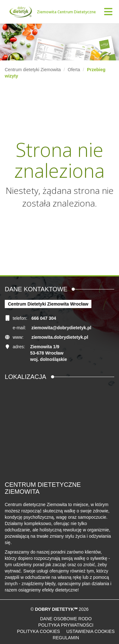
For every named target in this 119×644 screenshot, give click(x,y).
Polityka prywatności (66, 625)
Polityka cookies (39, 631)
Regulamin (66, 638)
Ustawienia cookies (90, 631)
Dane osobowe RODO (66, 619)
